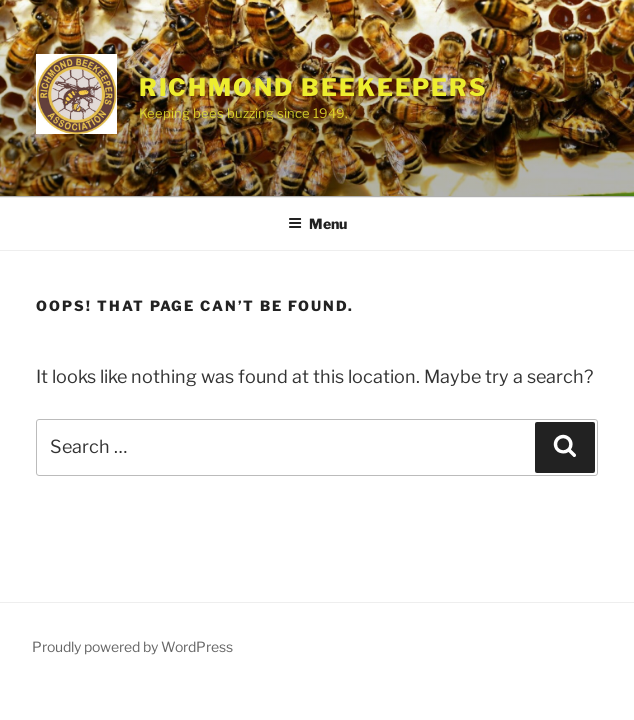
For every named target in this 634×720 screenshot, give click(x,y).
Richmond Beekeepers (313, 87)
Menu (317, 223)
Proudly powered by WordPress (132, 646)
